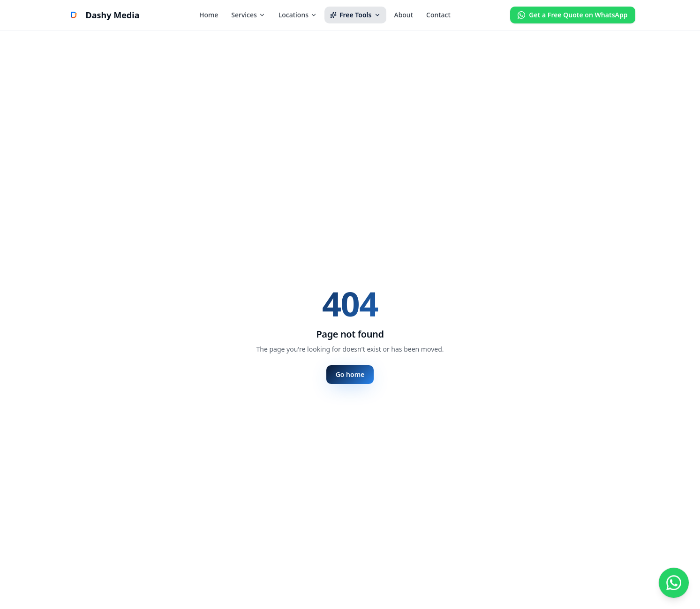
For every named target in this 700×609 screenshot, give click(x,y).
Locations (298, 15)
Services (248, 15)
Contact (438, 15)
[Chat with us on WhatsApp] (674, 583)
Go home (350, 374)
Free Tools (355, 15)
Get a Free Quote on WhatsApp (572, 15)
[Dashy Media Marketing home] (102, 15)
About (403, 15)
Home (209, 15)
